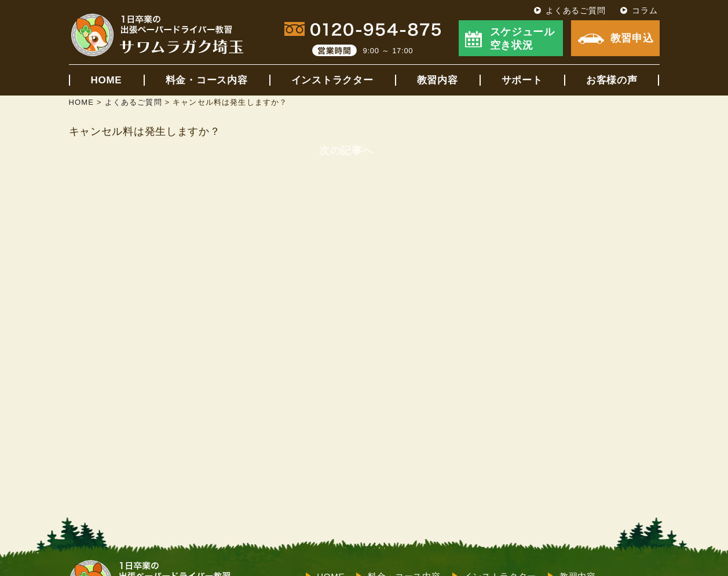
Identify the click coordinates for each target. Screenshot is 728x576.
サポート (522, 80)
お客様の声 (612, 80)
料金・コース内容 (207, 80)
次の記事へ (346, 151)
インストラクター (332, 80)
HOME (107, 80)
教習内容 (438, 80)
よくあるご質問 (575, 10)
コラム (645, 10)
